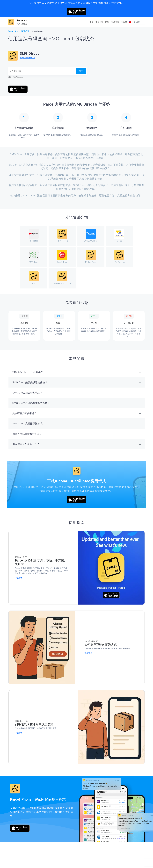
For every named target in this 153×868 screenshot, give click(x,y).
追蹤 (81, 71)
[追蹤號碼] (42, 71)
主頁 (92, 22)
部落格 (124, 22)
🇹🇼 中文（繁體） (136, 22)
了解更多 (19, 578)
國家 (107, 22)
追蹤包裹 (115, 22)
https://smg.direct (28, 58)
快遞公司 (99, 22)
